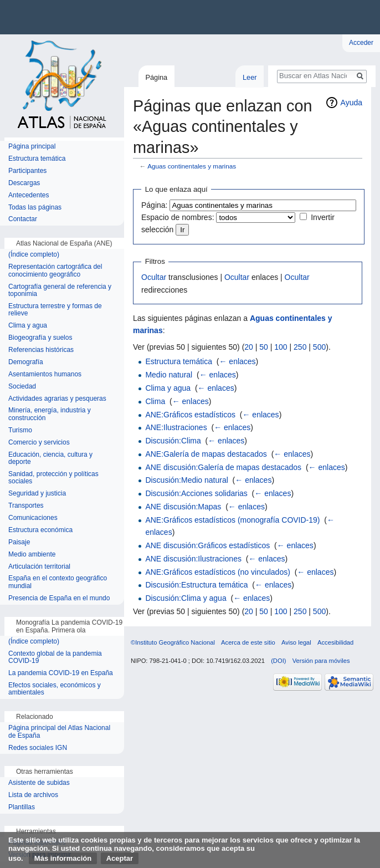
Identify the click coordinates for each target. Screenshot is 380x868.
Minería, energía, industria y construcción (50, 414)
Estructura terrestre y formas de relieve (55, 310)
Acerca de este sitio (248, 642)
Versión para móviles (321, 661)
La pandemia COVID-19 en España (61, 673)
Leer (250, 77)
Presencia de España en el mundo (59, 598)
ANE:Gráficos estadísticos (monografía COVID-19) (232, 520)
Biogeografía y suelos (40, 338)
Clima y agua (168, 388)
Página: (154, 205)
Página (156, 77)
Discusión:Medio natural (186, 480)
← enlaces (237, 361)
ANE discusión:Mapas (183, 507)
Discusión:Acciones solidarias (196, 493)
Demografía (26, 362)
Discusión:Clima (173, 441)
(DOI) (278, 661)
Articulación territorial (39, 567)
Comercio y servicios (39, 443)
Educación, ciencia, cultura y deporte (50, 459)
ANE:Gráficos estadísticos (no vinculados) (217, 572)
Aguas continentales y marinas (192, 166)
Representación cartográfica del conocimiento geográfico (55, 271)
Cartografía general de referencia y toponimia (60, 291)
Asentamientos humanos (45, 374)
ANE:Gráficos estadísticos (190, 415)
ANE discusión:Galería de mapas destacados (223, 467)
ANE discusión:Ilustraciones (193, 559)
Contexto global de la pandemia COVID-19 (55, 658)
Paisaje (19, 542)
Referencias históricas (41, 350)
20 (249, 347)
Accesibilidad (335, 642)
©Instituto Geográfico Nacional (173, 642)
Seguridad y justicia (37, 494)
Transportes (26, 506)
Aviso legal (296, 642)
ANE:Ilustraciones (176, 427)
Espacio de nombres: (178, 217)
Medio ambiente (32, 555)
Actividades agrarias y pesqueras (57, 399)
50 (264, 347)
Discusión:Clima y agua (186, 598)
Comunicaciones (33, 518)
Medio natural (169, 375)
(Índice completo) (34, 255)
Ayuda (351, 103)
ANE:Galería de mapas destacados (206, 454)
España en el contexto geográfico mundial (58, 582)
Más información (63, 858)
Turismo (20, 430)
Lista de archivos (33, 795)
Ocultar (154, 277)
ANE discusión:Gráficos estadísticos (207, 545)
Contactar (23, 219)
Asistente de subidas (39, 783)
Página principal (32, 147)
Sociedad (22, 387)
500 (319, 347)
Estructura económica (40, 530)
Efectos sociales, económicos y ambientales (55, 689)
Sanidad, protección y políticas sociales (53, 478)
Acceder (361, 43)
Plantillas (22, 807)
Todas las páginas (35, 208)
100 (281, 347)
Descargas (24, 183)
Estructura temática (179, 361)
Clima (155, 401)
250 (300, 347)
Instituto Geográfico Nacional (177, 17)
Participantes (27, 171)
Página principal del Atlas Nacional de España (59, 732)
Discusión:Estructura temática (196, 585)
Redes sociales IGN (38, 748)
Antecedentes (29, 195)
